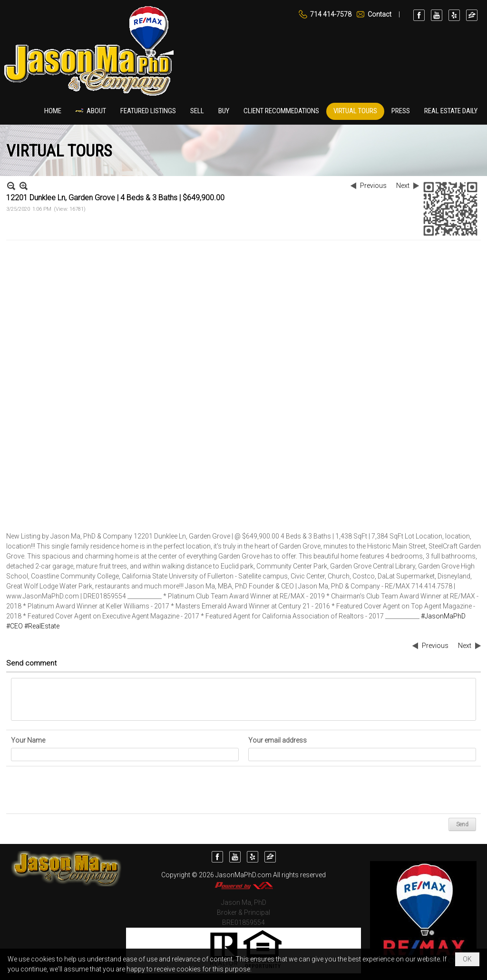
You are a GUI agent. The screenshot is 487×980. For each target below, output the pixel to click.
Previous (373, 186)
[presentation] (83, 790)
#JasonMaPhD (443, 616)
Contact (380, 14)
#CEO (15, 626)
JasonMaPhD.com (243, 875)
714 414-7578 (331, 14)
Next (403, 186)
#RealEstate (42, 626)
